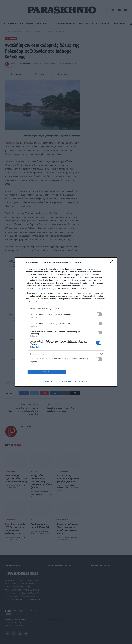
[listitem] (66, 308)
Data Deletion (51, 381)
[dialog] (66, 322)
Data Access (66, 381)
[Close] (112, 263)
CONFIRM (47, 372)
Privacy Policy (81, 381)
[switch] (99, 314)
